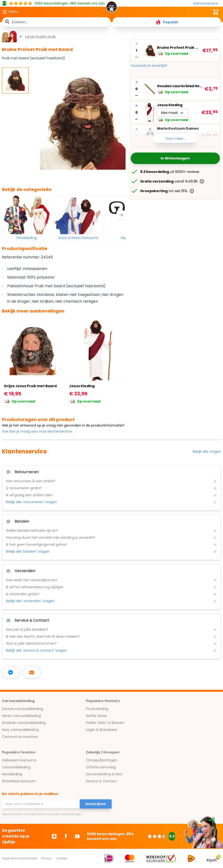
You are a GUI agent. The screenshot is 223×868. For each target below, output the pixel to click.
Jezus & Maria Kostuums (78, 238)
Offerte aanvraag (101, 767)
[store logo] (111, 8)
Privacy (47, 858)
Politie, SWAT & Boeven (105, 723)
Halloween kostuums (19, 760)
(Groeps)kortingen (102, 760)
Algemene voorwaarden (20, 858)
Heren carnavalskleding (21, 716)
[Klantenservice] (207, 3)
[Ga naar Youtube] (77, 836)
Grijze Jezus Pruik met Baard (30, 386)
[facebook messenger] (11, 672)
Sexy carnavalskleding (20, 730)
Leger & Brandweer (102, 730)
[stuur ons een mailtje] (32, 672)
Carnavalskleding (16, 767)
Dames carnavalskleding (22, 709)
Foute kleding (97, 709)
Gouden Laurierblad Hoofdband (180, 86)
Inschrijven (96, 804)
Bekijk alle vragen (207, 452)
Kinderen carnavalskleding (24, 723)
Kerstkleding (27, 238)
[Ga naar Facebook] (66, 836)
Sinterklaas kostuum (19, 781)
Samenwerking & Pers (104, 774)
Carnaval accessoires (20, 737)
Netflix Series (96, 716)
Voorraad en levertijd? (149, 66)
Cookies (62, 858)
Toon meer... (175, 139)
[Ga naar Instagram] (54, 836)
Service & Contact (101, 781)
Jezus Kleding (170, 105)
